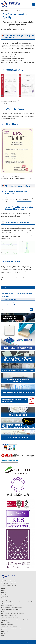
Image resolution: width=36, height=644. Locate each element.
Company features (6, 291)
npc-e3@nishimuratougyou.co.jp (9, 585)
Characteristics (6, 596)
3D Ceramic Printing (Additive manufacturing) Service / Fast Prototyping (16, 620)
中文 (3, 636)
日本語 (4, 634)
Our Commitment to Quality (9, 299)
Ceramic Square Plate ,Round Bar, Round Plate (13, 613)
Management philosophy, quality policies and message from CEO (18, 294)
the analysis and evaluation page (25, 201)
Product (4, 590)
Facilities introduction (7, 624)
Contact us (5, 611)
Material (4, 592)
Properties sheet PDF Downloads (10, 617)
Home (4, 589)
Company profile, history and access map (12, 302)
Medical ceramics (6, 622)
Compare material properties (9, 615)
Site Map (4, 630)
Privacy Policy (5, 632)
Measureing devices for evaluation (10, 626)
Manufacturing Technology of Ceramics (12, 628)
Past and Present (6, 296)
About (4, 288)
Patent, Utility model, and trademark (11, 305)
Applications (5, 594)
